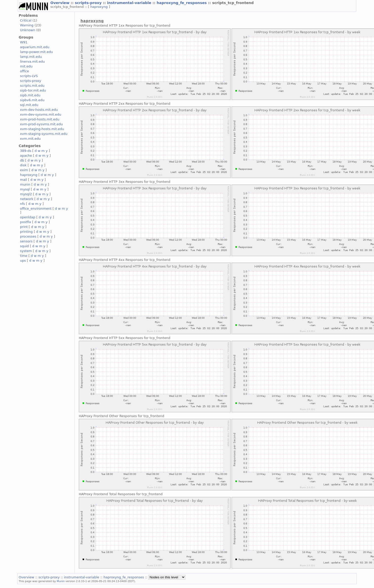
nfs (23, 204)
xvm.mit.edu (30, 139)
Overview (61, 3)
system (26, 251)
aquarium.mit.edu (35, 47)
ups (23, 261)
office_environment (36, 209)
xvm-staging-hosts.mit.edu (42, 129)
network (27, 199)
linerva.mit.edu (32, 61)
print (24, 227)
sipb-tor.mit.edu (33, 90)
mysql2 (26, 194)
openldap (28, 217)
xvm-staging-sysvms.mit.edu (44, 134)
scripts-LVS (29, 76)
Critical (26, 20)
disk (23, 165)
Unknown (28, 30)
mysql (25, 189)
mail (24, 180)
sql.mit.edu (29, 105)
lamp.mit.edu (31, 57)
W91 (24, 42)
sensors (26, 241)
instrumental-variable (130, 3)
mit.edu (26, 66)
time (24, 256)
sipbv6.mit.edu (32, 100)
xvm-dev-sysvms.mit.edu (41, 114)
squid (24, 246)
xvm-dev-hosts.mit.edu (39, 110)
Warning (27, 25)
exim (24, 170)
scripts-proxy (89, 3)
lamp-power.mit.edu (36, 52)
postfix (26, 222)
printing (26, 232)
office (25, 71)
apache (26, 156)
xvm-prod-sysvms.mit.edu (41, 124)
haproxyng (99, 7)
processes (28, 236)
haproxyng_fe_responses (182, 3)
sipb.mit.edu (30, 95)
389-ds (26, 151)
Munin (61, 581)
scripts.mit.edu (32, 86)
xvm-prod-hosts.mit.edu (40, 119)
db (22, 160)
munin (25, 184)
